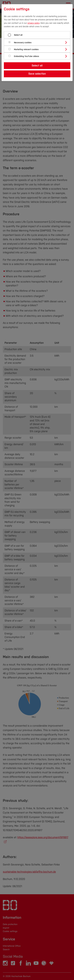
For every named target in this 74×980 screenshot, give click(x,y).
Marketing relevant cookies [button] (26, 49)
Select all (18, 35)
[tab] (38, 42)
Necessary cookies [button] (23, 43)
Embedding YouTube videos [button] (27, 56)
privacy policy (34, 23)
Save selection (37, 74)
